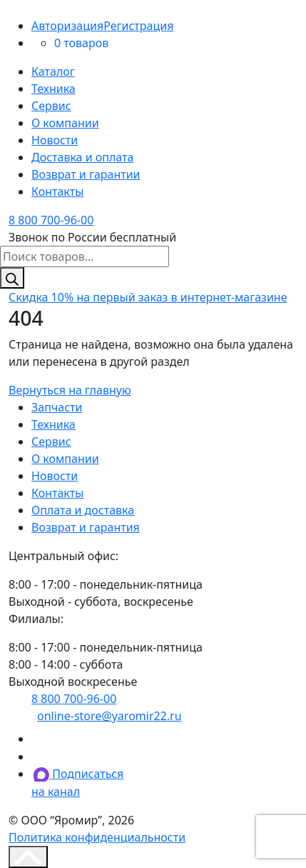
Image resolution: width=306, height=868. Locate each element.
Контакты (57, 191)
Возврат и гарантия (86, 527)
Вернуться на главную (70, 390)
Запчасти (57, 407)
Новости (55, 140)
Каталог (53, 71)
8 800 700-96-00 (51, 220)
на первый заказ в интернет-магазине (148, 297)
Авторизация (67, 26)
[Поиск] (12, 278)
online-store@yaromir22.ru (109, 716)
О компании (65, 123)
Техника (53, 89)
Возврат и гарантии (86, 174)
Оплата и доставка (83, 510)
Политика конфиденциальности (97, 837)
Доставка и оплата (82, 157)
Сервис (51, 106)
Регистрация (138, 26)
